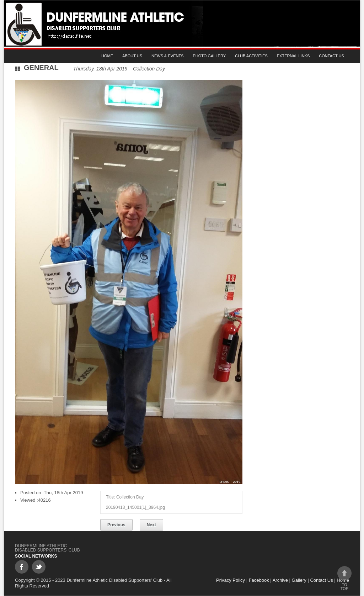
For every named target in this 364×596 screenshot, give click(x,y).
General (41, 68)
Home (107, 56)
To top (344, 578)
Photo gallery (210, 56)
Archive (280, 580)
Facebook (259, 580)
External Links (293, 56)
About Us (132, 56)
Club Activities (251, 56)
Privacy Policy (231, 580)
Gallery (299, 580)
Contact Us (331, 56)
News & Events (167, 56)
